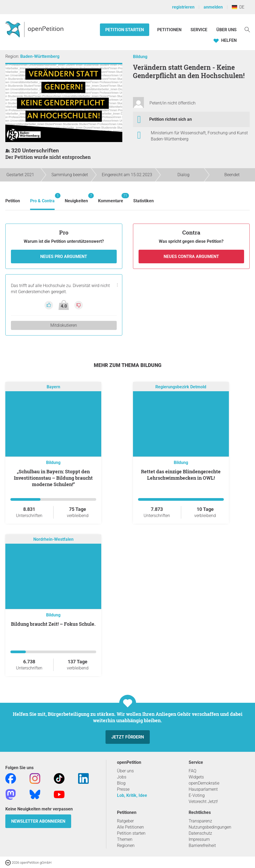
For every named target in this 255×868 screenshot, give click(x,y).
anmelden (213, 7)
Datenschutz (200, 833)
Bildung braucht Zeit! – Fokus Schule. (53, 624)
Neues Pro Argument (64, 257)
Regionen (126, 845)
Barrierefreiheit (202, 845)
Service (199, 30)
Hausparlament (203, 789)
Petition (13, 201)
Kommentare (111, 198)
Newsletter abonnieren (38, 821)
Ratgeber (125, 821)
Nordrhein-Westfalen (53, 539)
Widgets (196, 777)
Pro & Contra (42, 198)
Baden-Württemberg (40, 56)
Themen (125, 839)
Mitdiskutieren (64, 325)
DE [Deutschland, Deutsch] (238, 7)
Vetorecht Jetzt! (203, 802)
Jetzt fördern (128, 737)
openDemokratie (204, 783)
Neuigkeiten (76, 198)
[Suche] (247, 29)
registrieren (183, 7)
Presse (123, 789)
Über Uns (226, 30)
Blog (121, 783)
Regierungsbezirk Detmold (181, 387)
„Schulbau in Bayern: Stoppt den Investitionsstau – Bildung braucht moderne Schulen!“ (53, 478)
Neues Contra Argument (191, 257)
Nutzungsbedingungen (210, 827)
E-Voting (197, 795)
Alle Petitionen (130, 827)
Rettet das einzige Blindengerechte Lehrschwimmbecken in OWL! (181, 475)
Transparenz (200, 821)
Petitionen (170, 30)
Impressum (199, 839)
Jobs (122, 777)
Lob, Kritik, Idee (132, 795)
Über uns (125, 771)
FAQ (193, 771)
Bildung (140, 57)
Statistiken (143, 201)
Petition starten (125, 30)
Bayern (53, 387)
